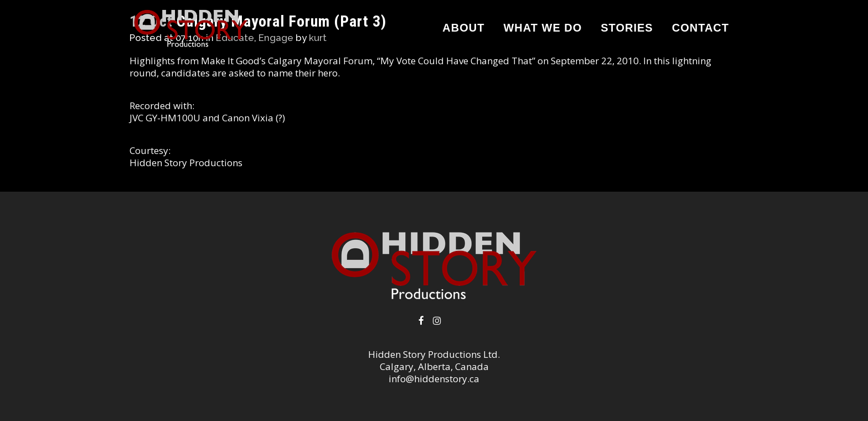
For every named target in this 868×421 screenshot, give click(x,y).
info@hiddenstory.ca (434, 379)
